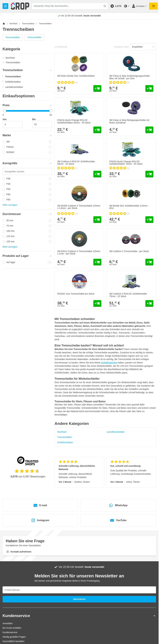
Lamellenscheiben (14, 87)
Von (5, 119)
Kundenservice (10, 632)
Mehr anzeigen (10, 205)
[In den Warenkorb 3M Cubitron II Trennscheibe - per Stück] (149, 262)
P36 (27, 179)
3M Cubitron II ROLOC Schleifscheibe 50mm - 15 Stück (76, 163)
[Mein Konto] (139, 6)
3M (27, 142)
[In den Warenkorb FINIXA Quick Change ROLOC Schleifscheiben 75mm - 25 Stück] (149, 174)
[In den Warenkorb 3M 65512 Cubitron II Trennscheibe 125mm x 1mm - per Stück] (97, 262)
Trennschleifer (34, 37)
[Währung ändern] (127, 6)
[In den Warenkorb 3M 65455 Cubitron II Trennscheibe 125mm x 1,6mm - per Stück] (97, 220)
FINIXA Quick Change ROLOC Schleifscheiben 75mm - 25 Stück (126, 163)
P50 (27, 189)
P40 (27, 184)
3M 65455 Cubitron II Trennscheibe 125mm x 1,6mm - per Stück (79, 207)
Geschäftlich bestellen (13, 641)
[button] (79, 616)
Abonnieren (79, 599)
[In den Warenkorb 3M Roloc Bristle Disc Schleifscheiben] (97, 88)
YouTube (118, 520)
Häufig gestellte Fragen (14, 637)
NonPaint (13, 24)
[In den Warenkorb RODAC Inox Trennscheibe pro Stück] (97, 303)
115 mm (27, 236)
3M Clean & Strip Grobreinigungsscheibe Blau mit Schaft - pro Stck (130, 77)
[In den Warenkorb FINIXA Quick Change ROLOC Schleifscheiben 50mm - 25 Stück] (97, 130)
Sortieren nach (122, 47)
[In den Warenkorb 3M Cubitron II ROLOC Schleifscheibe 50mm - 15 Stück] (97, 174)
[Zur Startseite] (4, 24)
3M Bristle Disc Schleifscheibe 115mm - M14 (129, 207)
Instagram (40, 520)
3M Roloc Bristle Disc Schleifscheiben (76, 76)
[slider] (5, 111)
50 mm (27, 221)
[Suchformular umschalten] (105, 6)
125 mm (27, 242)
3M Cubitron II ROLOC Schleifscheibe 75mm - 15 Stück (128, 295)
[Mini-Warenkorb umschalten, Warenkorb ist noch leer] (153, 6)
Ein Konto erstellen (12, 628)
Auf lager (27, 262)
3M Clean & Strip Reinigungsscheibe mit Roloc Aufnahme (129, 121)
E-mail (40, 505)
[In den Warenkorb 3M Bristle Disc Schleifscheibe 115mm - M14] (149, 220)
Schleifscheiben (13, 82)
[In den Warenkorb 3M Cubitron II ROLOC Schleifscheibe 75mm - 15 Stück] (149, 303)
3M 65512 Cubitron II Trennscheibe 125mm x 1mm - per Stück (79, 252)
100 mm (27, 231)
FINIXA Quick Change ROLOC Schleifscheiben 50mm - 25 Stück (74, 121)
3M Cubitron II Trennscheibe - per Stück (129, 251)
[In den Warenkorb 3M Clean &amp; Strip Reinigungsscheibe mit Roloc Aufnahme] (149, 130)
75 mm (27, 226)
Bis (34, 119)
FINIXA (27, 147)
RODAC (27, 152)
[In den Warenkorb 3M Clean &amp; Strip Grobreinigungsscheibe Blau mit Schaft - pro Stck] (149, 88)
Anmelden (8, 623)
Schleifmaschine (109, 363)
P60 (27, 195)
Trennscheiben (28, 24)
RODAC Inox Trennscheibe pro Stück (76, 294)
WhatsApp (118, 505)
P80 (27, 200)
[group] (67, 82)
